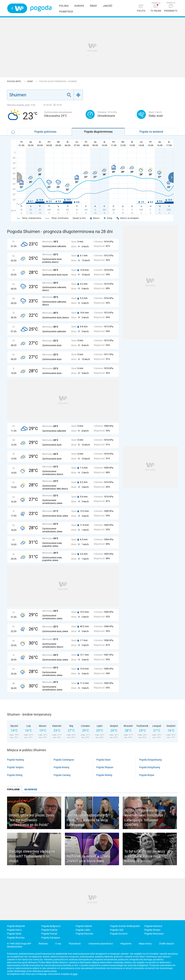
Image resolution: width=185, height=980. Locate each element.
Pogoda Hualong (15, 760)
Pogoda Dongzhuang (150, 767)
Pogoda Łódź (117, 930)
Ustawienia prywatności (101, 944)
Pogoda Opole (14, 934)
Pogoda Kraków (49, 930)
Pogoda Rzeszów (84, 934)
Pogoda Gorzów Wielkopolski (125, 926)
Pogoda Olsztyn (152, 930)
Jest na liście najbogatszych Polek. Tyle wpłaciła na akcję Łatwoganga (87, 820)
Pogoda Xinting (15, 775)
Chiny (30, 81)
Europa (79, 6)
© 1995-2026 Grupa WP (19, 944)
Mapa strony (145, 944)
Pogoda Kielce (14, 930)
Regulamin (126, 944)
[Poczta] (141, 9)
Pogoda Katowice (153, 926)
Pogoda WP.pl (14, 81)
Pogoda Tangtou (15, 767)
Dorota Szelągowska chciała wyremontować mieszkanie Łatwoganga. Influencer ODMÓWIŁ (145, 818)
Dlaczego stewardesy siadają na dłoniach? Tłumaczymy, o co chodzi (32, 856)
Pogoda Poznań (49, 934)
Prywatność (75, 944)
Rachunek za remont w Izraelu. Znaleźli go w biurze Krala (89, 859)
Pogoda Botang (61, 767)
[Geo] (78, 95)
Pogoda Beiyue (147, 775)
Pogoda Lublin (83, 930)
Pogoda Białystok (16, 926)
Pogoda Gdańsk (84, 926)
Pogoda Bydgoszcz (51, 926)
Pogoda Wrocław (16, 938)
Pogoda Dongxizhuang (150, 760)
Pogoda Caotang (62, 775)
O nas (58, 944)
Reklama (43, 944)
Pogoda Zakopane (51, 938)
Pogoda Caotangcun (64, 760)
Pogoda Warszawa (154, 934)
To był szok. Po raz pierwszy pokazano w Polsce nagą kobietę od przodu (145, 856)
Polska (64, 6)
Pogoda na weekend (151, 132)
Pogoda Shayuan (105, 767)
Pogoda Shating (104, 775)
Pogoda (41, 8)
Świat (93, 6)
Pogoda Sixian (103, 760)
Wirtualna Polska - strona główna (17, 8)
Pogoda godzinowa (45, 132)
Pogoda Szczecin (119, 934)
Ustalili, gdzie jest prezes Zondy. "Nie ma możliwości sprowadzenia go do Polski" (32, 820)
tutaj (75, 974)
